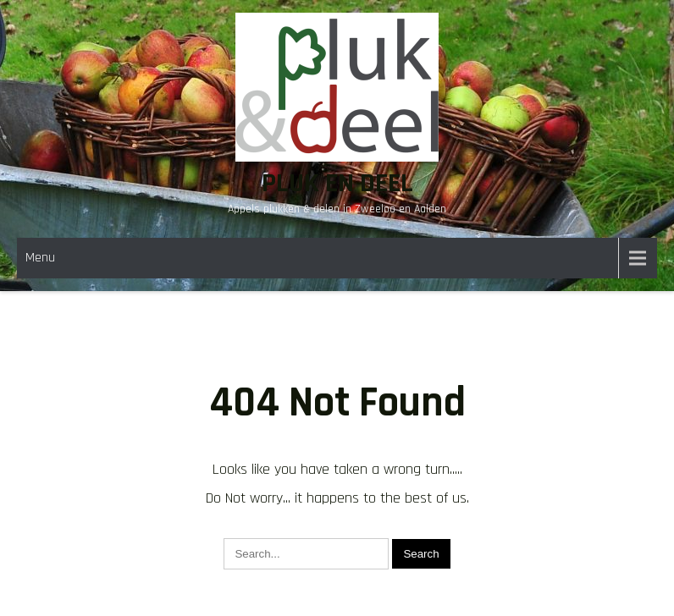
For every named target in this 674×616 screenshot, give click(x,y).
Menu (40, 258)
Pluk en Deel (337, 183)
